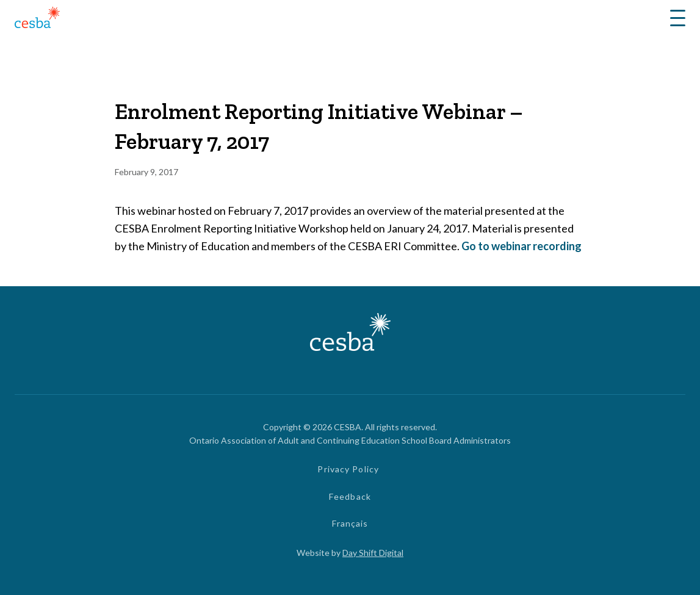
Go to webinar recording (521, 246)
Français (350, 523)
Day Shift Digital (373, 553)
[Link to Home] (37, 19)
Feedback (350, 496)
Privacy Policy (348, 469)
